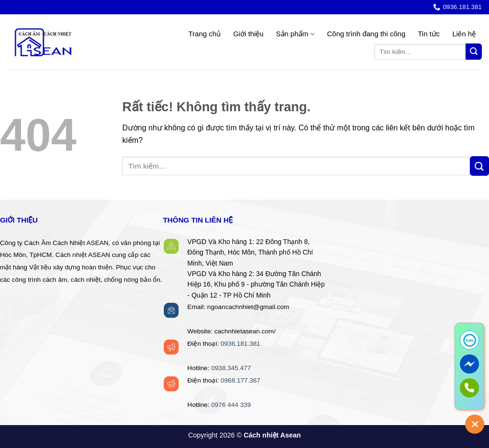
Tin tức (429, 34)
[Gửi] (474, 52)
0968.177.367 (240, 380)
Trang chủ (204, 34)
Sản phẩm (295, 34)
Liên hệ (464, 34)
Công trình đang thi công (366, 34)
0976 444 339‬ (231, 405)
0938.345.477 (231, 368)
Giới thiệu (248, 34)
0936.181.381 (240, 344)
